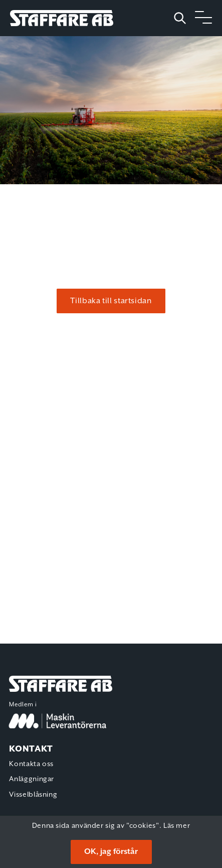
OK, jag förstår (111, 852)
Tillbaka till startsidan (111, 301)
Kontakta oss (31, 764)
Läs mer (177, 826)
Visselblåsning (33, 795)
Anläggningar (32, 779)
